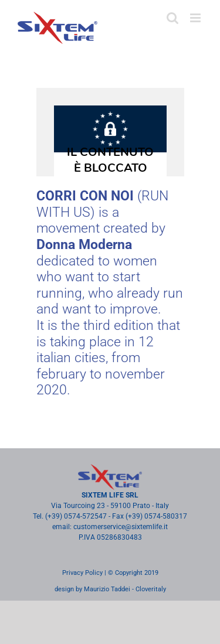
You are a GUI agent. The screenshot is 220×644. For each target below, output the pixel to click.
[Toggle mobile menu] (196, 18)
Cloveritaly (151, 589)
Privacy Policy (82, 573)
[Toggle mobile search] (172, 18)
